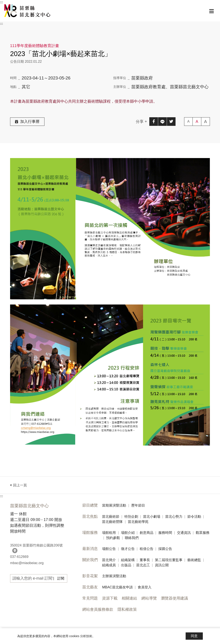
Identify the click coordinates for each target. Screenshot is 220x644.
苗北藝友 (90, 587)
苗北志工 (143, 565)
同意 (194, 636)
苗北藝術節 (111, 517)
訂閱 (61, 578)
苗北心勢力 (174, 517)
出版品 (126, 565)
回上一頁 (18, 485)
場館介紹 (128, 533)
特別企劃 (131, 517)
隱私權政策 (127, 609)
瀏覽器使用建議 (174, 598)
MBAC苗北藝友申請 (117, 587)
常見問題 (90, 598)
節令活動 (194, 517)
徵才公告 (128, 549)
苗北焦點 (90, 516)
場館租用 (109, 533)
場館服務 (90, 533)
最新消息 (90, 549)
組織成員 (109, 565)
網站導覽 (149, 598)
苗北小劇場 (152, 517)
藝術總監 (194, 560)
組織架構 (128, 560)
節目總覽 (90, 505)
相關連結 (129, 598)
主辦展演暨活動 (114, 576)
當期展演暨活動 (114, 505)
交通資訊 (184, 533)
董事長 (145, 560)
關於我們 (90, 560)
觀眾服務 (203, 533)
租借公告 (147, 549)
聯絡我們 (132, 538)
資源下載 (110, 598)
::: (2, 2)
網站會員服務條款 (98, 609)
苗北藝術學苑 (138, 522)
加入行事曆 (27, 122)
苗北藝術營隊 (112, 522)
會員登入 (145, 587)
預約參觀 (113, 538)
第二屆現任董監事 (169, 560)
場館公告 (109, 549)
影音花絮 (90, 576)
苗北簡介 (109, 560)
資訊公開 (162, 565)
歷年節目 (138, 505)
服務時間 (165, 533)
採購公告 (165, 549)
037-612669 (19, 557)
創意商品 (147, 533)
